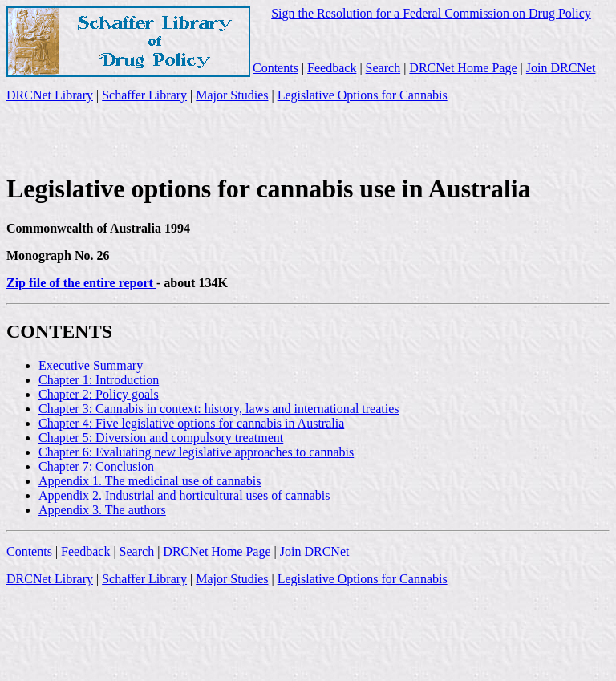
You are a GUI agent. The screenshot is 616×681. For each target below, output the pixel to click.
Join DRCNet (561, 68)
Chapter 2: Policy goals (99, 394)
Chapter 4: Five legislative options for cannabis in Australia (191, 423)
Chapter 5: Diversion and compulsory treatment (161, 438)
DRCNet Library (50, 95)
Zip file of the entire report (81, 283)
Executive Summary (91, 365)
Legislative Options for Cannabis (363, 95)
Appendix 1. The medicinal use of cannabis (150, 481)
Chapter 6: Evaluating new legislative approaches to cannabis (196, 452)
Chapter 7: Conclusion (96, 466)
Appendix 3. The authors (102, 510)
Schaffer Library (144, 95)
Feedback (332, 68)
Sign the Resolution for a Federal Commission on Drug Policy (431, 13)
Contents (276, 68)
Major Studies (232, 95)
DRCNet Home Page (463, 68)
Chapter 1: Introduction (99, 380)
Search (383, 68)
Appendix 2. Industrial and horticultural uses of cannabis (184, 495)
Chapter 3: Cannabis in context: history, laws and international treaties (219, 409)
